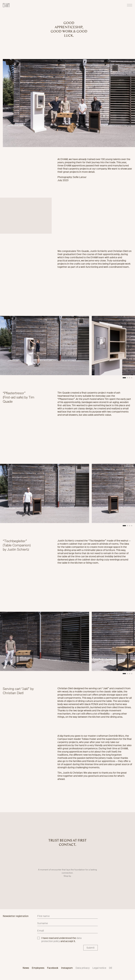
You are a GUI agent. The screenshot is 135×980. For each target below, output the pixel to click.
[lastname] (67, 924)
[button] (128, 349)
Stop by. (67, 879)
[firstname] (67, 917)
